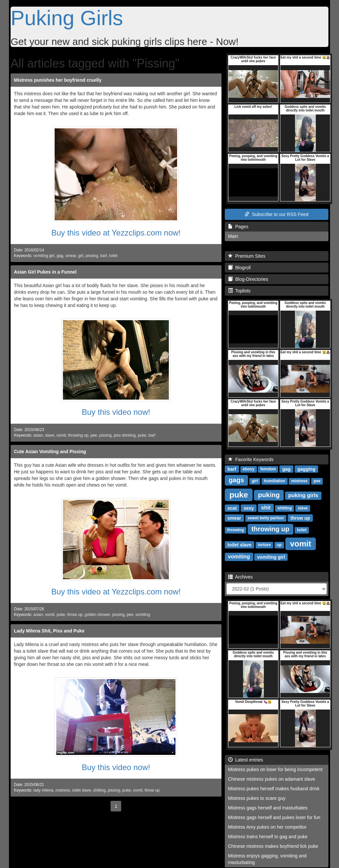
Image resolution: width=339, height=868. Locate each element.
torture (264, 545)
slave (50, 435)
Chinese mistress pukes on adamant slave (272, 779)
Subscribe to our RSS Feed (276, 214)
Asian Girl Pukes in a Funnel (45, 272)
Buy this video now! (116, 412)
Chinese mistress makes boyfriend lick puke (273, 846)
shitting (99, 790)
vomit (61, 435)
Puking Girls (67, 18)
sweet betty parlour (266, 518)
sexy (249, 508)
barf (103, 256)
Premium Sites (247, 256)
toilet (113, 256)
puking (269, 495)
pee (94, 435)
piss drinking (124, 435)
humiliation (274, 481)
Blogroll (239, 268)
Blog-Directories (248, 279)
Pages (238, 227)
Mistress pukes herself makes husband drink (274, 789)
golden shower (97, 615)
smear (71, 256)
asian (38, 435)
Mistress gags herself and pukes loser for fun (274, 817)
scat (232, 508)
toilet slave (81, 790)
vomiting (143, 615)
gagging (306, 469)
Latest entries (246, 760)
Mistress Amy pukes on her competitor (267, 827)
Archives (241, 577)
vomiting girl (44, 256)
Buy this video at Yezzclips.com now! (116, 233)
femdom (268, 469)
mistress (63, 790)
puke (142, 435)
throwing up (78, 435)
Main (233, 236)
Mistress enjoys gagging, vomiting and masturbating (267, 859)
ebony (248, 469)
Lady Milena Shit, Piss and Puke (49, 631)
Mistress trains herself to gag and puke (268, 837)
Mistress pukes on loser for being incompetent (275, 769)
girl (81, 256)
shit (266, 508)
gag (60, 256)
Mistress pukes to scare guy (257, 798)
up (279, 545)
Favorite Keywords (251, 459)
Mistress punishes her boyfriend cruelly (58, 80)
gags (237, 480)
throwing (236, 530)
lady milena (43, 790)
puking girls (303, 495)
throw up (75, 615)
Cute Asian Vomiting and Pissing (50, 452)
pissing (92, 256)
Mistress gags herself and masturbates (268, 808)
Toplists (239, 291)
